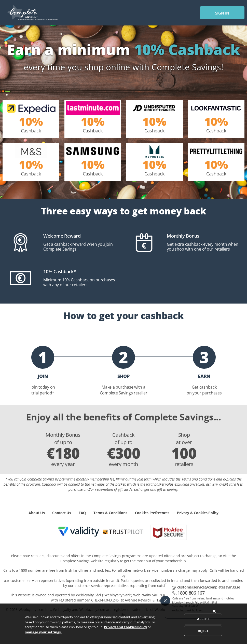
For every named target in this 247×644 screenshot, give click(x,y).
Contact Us (62, 513)
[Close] (214, 618)
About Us (37, 513)
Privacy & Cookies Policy (198, 513)
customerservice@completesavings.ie (209, 587)
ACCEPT (203, 625)
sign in (222, 13)
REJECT (203, 637)
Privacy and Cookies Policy (125, 634)
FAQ (82, 513)
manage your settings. (43, 638)
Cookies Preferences (152, 513)
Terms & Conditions (110, 513)
